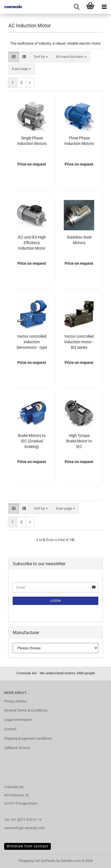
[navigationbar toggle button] (104, 7)
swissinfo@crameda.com (24, 828)
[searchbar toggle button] (76, 7)
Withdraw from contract (27, 846)
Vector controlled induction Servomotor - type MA (32, 342)
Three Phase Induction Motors (79, 141)
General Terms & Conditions (26, 710)
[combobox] (41, 57)
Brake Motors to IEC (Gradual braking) (32, 441)
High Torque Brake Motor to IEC (79, 441)
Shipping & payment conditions (28, 738)
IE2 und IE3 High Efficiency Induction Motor (32, 243)
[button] (14, 57)
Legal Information (18, 720)
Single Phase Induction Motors (32, 141)
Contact (10, 729)
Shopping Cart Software (37, 861)
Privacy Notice (15, 701)
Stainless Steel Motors (79, 240)
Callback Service (17, 748)
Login (56, 601)
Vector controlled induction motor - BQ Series (79, 342)
